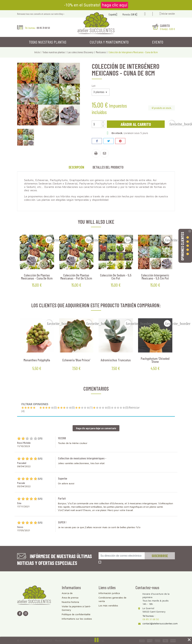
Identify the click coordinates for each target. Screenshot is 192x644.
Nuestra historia (70, 602)
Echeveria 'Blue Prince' (76, 360)
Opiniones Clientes (182, 246)
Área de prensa (70, 598)
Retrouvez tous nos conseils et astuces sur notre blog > (41, 14)
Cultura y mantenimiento (109, 42)
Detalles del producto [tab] (108, 167)
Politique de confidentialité (76, 614)
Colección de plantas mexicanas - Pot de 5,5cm (76, 277)
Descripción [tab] (76, 167)
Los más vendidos (108, 605)
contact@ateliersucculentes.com (160, 623)
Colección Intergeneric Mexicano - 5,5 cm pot (155, 277)
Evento (158, 42)
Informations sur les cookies (77, 619)
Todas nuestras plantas (48, 42)
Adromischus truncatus (116, 360)
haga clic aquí (115, 5)
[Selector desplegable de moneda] (135, 15)
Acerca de (67, 593)
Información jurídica (109, 593)
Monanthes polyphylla (37, 360)
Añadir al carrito (136, 124)
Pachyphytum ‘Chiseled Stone (155, 360)
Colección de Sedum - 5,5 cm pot (116, 277)
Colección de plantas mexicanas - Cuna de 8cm (37, 277)
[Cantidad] (97, 124)
